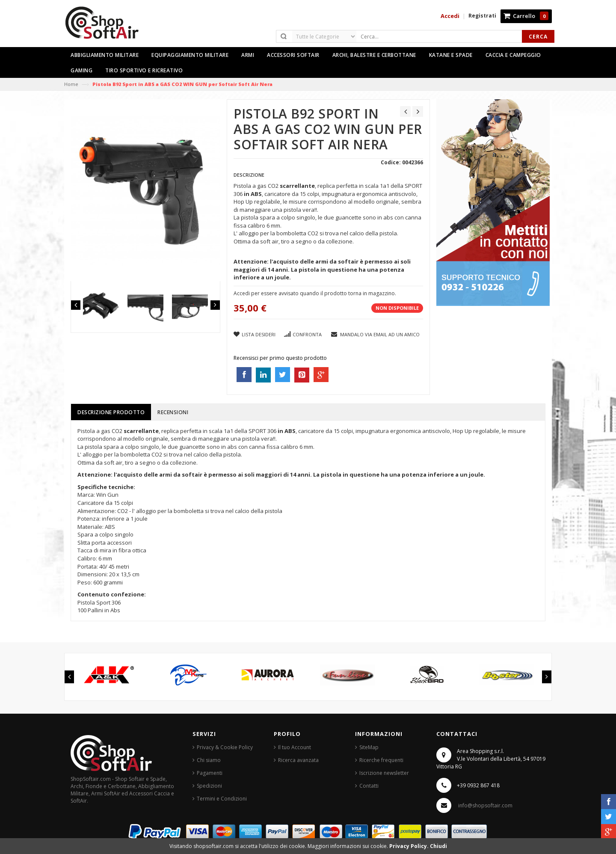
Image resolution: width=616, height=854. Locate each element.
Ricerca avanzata (298, 760)
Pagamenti (210, 773)
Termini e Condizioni (222, 799)
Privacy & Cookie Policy (225, 747)
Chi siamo (209, 760)
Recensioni (173, 412)
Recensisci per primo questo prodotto (280, 358)
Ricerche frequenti (381, 760)
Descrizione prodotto (111, 412)
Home (71, 84)
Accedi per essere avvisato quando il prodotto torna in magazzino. (315, 293)
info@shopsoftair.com (485, 805)
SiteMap (369, 747)
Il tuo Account (295, 747)
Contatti (369, 786)
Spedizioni (209, 786)
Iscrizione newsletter (384, 773)
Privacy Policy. (410, 846)
